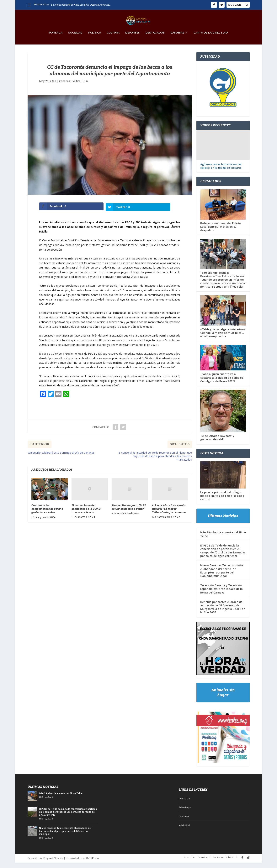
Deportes (133, 38)
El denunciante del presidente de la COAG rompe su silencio (86, 513)
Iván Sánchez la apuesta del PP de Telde (223, 540)
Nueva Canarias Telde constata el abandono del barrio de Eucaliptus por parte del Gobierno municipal (222, 576)
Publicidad (184, 831)
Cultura (113, 38)
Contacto (184, 822)
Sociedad (75, 38)
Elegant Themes (53, 863)
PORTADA (56, 38)
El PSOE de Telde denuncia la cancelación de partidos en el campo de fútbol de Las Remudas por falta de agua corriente (223, 556)
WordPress (92, 863)
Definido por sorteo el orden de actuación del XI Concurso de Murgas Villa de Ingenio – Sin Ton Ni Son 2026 (223, 613)
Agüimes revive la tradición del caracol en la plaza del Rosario (221, 171)
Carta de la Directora (211, 38)
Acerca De (184, 804)
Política (95, 38)
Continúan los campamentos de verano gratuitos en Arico (47, 513)
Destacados (155, 38)
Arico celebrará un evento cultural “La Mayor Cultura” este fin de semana (170, 513)
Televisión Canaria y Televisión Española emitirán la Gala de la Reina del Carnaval (221, 594)
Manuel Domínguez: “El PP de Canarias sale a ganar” (129, 512)
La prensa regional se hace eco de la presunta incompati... (81, 5)
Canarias (177, 38)
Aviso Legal (185, 813)
